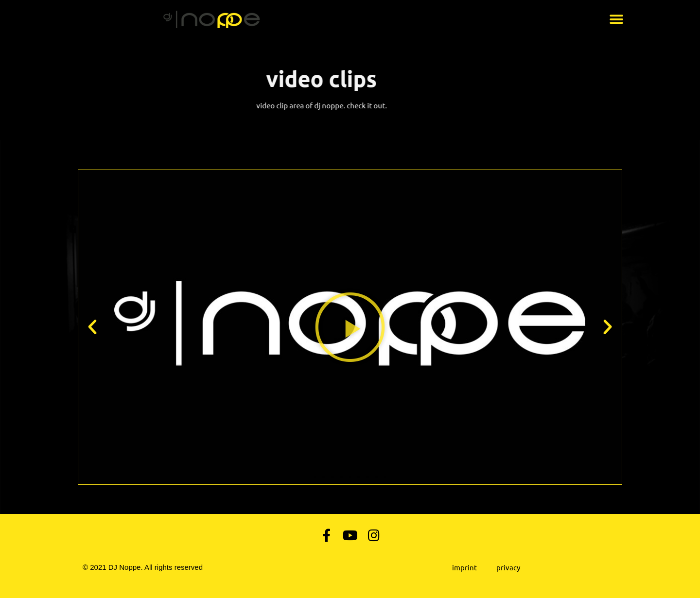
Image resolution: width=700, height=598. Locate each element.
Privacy (508, 567)
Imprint (464, 567)
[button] (616, 20)
